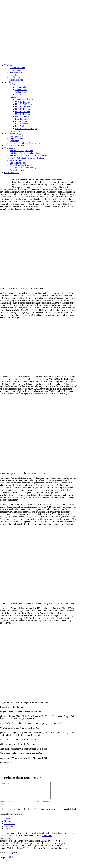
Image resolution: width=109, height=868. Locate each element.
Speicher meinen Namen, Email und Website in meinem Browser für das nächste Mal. (39, 812)
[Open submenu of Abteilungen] (16, 83)
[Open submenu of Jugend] (17, 98)
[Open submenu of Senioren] (19, 85)
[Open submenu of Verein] (11, 66)
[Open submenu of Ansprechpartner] (20, 134)
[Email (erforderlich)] (52, 804)
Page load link (7, 861)
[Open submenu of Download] (15, 149)
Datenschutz (47, 839)
